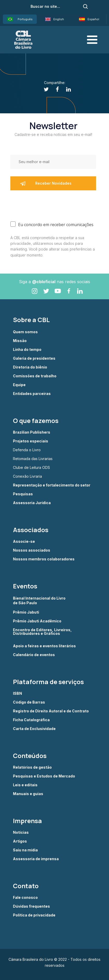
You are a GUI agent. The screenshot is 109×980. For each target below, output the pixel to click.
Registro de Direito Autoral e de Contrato (51, 711)
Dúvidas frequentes (31, 906)
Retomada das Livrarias (33, 459)
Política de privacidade (34, 915)
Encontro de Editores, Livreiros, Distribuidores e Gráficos (42, 632)
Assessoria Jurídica (32, 503)
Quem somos (25, 332)
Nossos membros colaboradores (44, 559)
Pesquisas (23, 494)
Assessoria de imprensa (36, 859)
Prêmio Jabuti (26, 612)
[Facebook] (54, 89)
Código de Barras (29, 702)
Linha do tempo (27, 350)
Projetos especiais (31, 441)
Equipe (19, 385)
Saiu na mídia (25, 850)
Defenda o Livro (27, 450)
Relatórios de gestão (32, 767)
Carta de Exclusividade (34, 729)
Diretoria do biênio (30, 367)
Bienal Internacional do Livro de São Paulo (40, 600)
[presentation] (50, 205)
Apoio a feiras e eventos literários (44, 646)
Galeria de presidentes (34, 358)
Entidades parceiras (32, 394)
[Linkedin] (66, 89)
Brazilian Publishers (32, 432)
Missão (20, 341)
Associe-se (24, 541)
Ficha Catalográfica (31, 720)
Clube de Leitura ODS (31, 468)
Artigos (20, 841)
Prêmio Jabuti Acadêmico (37, 621)
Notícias (21, 832)
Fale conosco (25, 898)
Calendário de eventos (34, 655)
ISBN (17, 693)
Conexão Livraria (27, 476)
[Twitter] (43, 89)
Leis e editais (25, 785)
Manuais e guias (28, 794)
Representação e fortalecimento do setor (52, 485)
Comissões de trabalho (35, 376)
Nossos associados (32, 550)
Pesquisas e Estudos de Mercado (44, 776)
